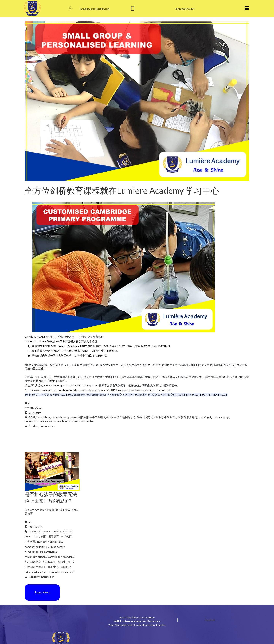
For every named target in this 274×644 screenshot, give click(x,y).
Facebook (210, 620)
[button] (247, 8)
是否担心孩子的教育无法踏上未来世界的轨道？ (51, 497)
